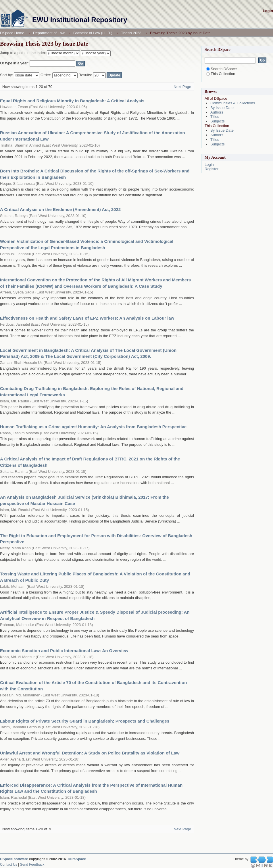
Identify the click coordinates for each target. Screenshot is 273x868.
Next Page (182, 87)
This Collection (221, 74)
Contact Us (9, 865)
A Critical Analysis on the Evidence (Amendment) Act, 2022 (60, 209)
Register (212, 169)
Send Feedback (32, 865)
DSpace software (14, 859)
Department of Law (49, 33)
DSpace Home (12, 33)
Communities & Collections (233, 103)
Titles (215, 117)
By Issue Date (222, 108)
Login (268, 11)
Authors (217, 112)
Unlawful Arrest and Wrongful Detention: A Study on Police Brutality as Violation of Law (90, 753)
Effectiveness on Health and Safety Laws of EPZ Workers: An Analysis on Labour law (87, 318)
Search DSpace (221, 69)
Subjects (218, 121)
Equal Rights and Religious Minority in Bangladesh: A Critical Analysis (72, 101)
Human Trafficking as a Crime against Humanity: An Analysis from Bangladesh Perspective (93, 427)
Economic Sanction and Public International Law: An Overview (64, 651)
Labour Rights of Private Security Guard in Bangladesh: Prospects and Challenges (85, 721)
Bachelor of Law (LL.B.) (93, 33)
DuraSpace (77, 859)
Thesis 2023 (131, 33)
